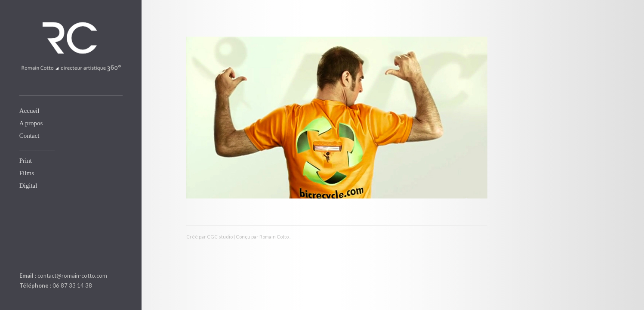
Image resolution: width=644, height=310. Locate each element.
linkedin (25, 255)
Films (27, 173)
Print (26, 161)
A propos (31, 123)
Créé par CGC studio (210, 237)
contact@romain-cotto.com (72, 276)
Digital (28, 186)
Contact (29, 136)
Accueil (29, 111)
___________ (37, 148)
